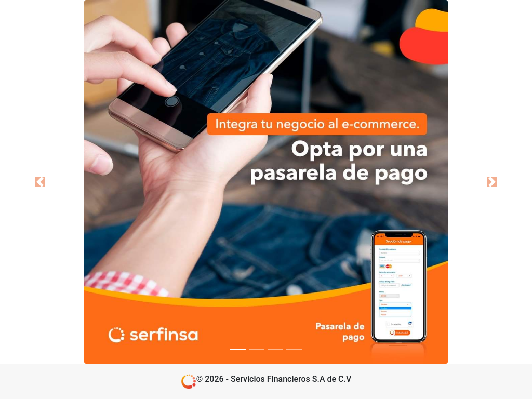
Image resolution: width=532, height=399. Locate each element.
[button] (40, 182)
